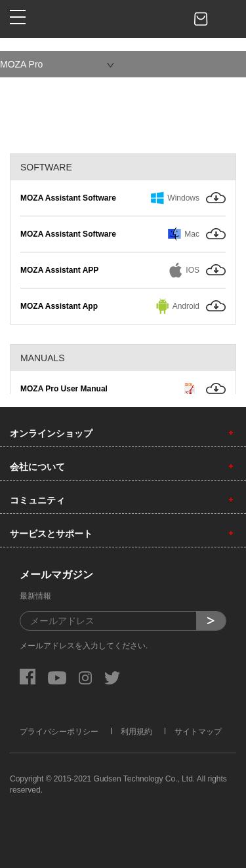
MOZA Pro (21, 64)
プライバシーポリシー (59, 732)
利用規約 (136, 732)
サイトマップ (198, 732)
